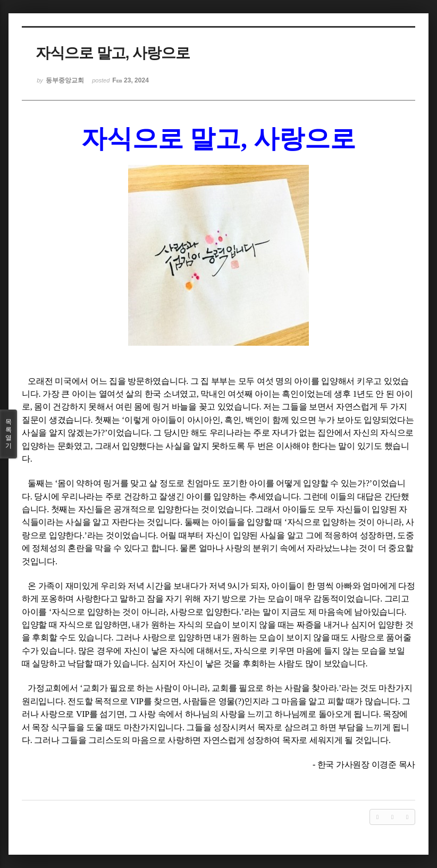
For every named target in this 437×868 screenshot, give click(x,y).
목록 (9, 434)
